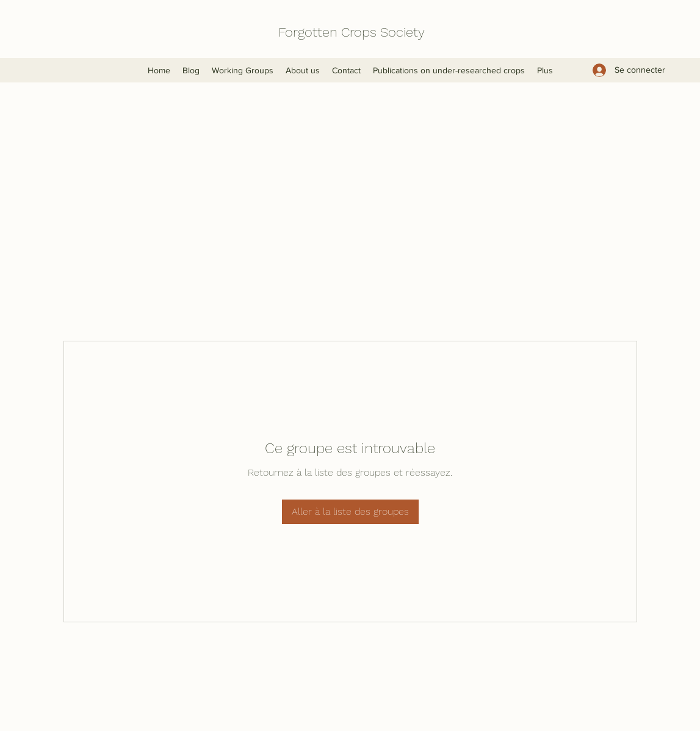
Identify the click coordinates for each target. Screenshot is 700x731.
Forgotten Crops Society (352, 32)
